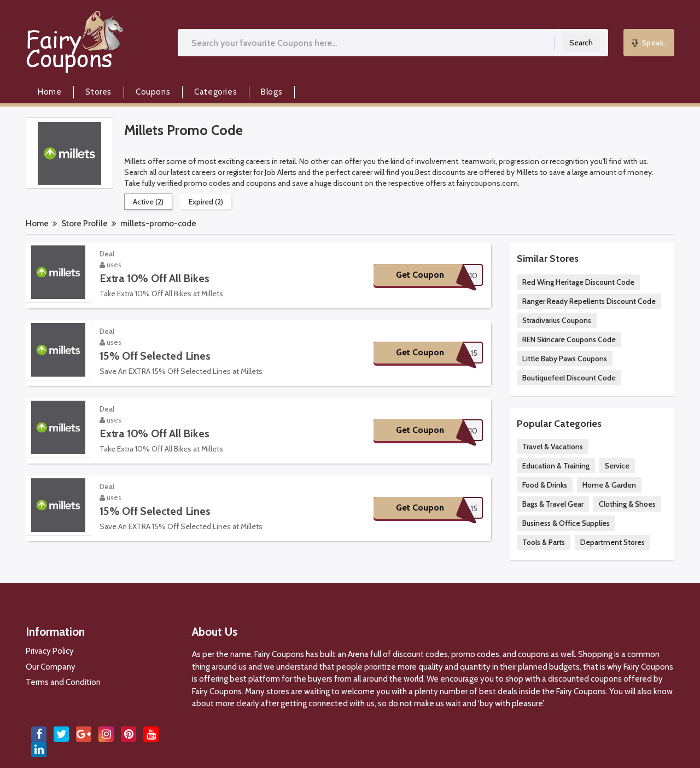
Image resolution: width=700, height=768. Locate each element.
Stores (98, 92)
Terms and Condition (63, 682)
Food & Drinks (545, 485)
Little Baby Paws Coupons (565, 359)
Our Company (51, 667)
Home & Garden (609, 485)
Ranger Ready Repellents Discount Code (589, 301)
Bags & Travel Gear (553, 504)
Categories (215, 92)
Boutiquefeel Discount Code (569, 378)
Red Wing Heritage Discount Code (578, 282)
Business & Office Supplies (566, 523)
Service (617, 466)
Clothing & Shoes (627, 504)
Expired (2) (206, 202)
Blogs (272, 92)
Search (581, 43)
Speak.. (649, 43)
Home (49, 92)
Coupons (153, 92)
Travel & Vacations (553, 447)
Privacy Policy (50, 651)
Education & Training (556, 466)
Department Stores (612, 542)
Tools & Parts (544, 542)
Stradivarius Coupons (557, 320)
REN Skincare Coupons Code (569, 339)
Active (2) (148, 202)
